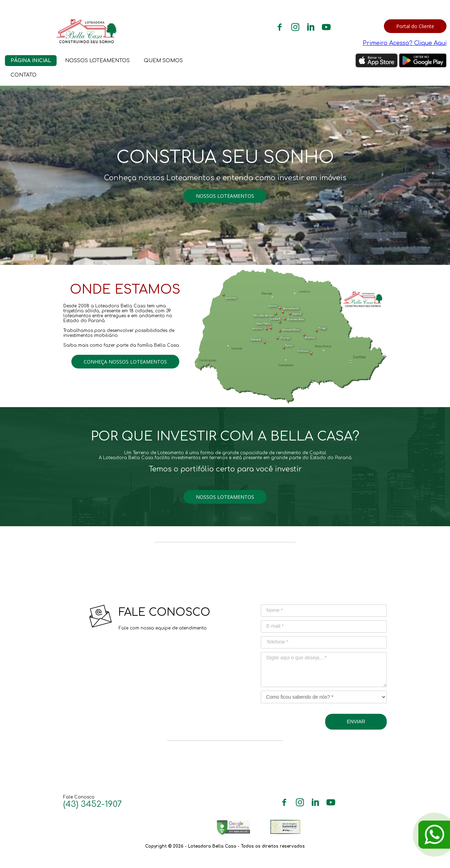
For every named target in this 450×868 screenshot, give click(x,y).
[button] (415, 26)
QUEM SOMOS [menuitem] (163, 61)
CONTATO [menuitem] (24, 75)
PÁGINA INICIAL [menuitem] (31, 61)
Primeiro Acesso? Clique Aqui (405, 43)
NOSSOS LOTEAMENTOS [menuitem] (97, 61)
